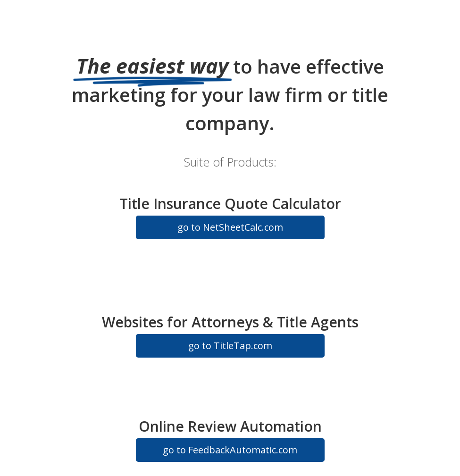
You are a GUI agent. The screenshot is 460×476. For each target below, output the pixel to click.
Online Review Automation (230, 426)
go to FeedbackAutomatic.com (230, 450)
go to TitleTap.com (230, 346)
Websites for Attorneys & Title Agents (230, 322)
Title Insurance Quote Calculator (230, 204)
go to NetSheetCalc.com (230, 227)
